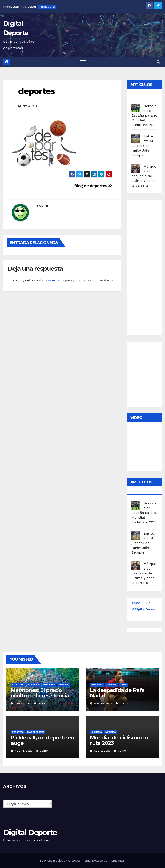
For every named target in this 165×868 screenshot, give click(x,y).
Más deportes (36, 732)
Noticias (63, 685)
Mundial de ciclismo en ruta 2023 (119, 740)
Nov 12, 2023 (24, 751)
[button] (158, 62)
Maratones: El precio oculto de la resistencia (40, 693)
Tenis (124, 685)
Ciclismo (97, 732)
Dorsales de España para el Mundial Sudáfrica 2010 (144, 115)
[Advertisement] (148, 267)
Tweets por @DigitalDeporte (144, 609)
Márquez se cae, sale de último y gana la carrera (144, 176)
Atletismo (18, 685)
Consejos (34, 685)
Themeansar (117, 861)
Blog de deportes (93, 186)
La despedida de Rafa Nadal (117, 693)
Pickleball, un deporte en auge (43, 740)
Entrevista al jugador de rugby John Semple (144, 146)
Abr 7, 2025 (23, 703)
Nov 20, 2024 (103, 703)
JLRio (44, 206)
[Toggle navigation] (83, 62)
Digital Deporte (30, 832)
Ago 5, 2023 (102, 751)
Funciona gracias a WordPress (61, 861)
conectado (55, 280)
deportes (36, 91)
